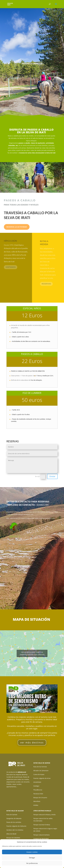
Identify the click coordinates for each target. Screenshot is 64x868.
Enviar (52, 476)
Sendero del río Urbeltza (15, 830)
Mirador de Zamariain (41, 771)
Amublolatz (37, 782)
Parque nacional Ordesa (42, 825)
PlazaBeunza (38, 790)
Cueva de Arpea (39, 774)
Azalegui (36, 786)
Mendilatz (37, 801)
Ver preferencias (32, 863)
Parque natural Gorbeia (42, 835)
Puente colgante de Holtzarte (16, 826)
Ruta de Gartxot (12, 815)
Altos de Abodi (11, 834)
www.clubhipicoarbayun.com (45, 518)
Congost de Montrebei (41, 839)
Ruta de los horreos (40, 767)
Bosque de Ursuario (40, 798)
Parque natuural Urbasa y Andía (44, 815)
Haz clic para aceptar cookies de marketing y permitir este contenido (32, 653)
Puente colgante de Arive (42, 778)
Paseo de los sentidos (14, 822)
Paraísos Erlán (38, 794)
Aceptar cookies (32, 852)
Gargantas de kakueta (14, 818)
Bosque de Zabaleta (13, 838)
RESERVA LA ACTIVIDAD (17, 227)
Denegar (32, 858)
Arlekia (36, 805)
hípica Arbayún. (31, 141)
